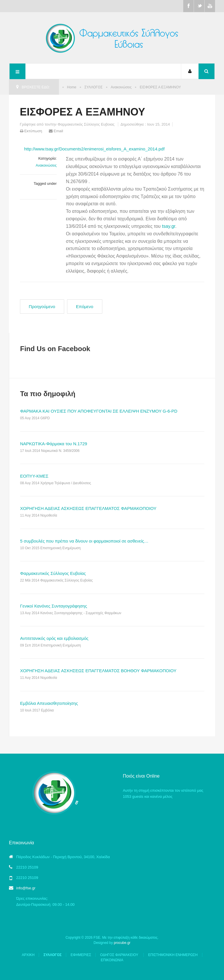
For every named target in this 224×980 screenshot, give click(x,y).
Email (56, 131)
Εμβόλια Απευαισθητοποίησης (49, 703)
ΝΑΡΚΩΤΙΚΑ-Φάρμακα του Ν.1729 (54, 444)
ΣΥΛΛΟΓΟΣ (94, 87)
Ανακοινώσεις (121, 87)
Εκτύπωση (32, 131)
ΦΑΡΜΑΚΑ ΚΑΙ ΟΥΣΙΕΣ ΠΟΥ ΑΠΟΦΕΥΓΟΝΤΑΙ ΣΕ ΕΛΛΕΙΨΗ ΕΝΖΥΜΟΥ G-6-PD (99, 411)
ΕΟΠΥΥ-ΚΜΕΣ (34, 476)
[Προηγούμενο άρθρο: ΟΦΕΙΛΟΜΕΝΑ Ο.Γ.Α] (42, 307)
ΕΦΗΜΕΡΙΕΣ (81, 955)
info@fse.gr (26, 888)
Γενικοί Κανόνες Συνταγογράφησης (54, 606)
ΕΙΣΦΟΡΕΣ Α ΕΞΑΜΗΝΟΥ (83, 112)
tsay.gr (169, 226)
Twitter (199, 6)
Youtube (210, 6)
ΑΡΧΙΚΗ (28, 955)
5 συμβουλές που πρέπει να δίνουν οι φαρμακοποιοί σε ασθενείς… (84, 541)
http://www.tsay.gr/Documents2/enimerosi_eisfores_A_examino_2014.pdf (95, 149)
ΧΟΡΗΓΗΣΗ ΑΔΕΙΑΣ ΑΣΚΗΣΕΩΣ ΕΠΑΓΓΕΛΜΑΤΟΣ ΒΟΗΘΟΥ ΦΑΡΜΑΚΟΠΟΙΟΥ (98, 671)
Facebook (188, 6)
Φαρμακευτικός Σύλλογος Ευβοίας (53, 573)
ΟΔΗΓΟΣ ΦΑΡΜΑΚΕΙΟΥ (120, 955)
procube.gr (122, 943)
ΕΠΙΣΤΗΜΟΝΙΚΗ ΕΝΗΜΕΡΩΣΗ (173, 955)
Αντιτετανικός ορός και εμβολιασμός (54, 638)
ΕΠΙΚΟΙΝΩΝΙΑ (112, 960)
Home (72, 87)
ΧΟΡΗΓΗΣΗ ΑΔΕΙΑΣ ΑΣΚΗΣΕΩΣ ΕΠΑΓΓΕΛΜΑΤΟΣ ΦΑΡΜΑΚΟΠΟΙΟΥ (88, 508)
